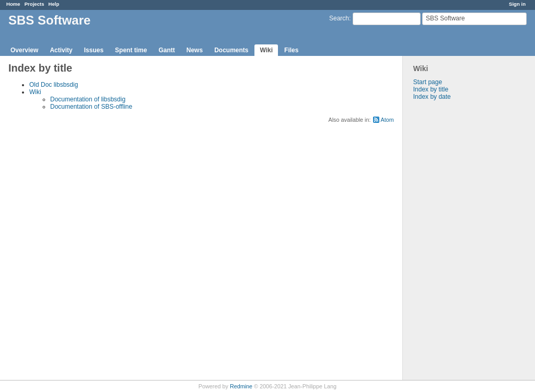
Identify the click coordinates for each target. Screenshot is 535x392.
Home (13, 4)
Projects (34, 4)
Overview (24, 50)
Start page (428, 82)
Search (339, 18)
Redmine (241, 386)
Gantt (166, 50)
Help (54, 4)
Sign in (517, 4)
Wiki (266, 50)
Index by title (431, 89)
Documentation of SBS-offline (91, 107)
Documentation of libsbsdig (88, 99)
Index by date (432, 97)
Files (291, 50)
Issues (94, 50)
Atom (387, 120)
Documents (231, 50)
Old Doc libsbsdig (54, 85)
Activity (61, 50)
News (195, 50)
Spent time (131, 50)
